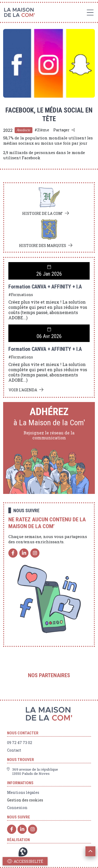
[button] (90, 851)
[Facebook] (13, 553)
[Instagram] (35, 553)
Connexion (17, 808)
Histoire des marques (43, 246)
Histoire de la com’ (42, 213)
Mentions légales (23, 793)
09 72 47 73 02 (20, 743)
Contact (14, 750)
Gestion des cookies (25, 800)
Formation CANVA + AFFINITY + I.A (45, 287)
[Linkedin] (24, 553)
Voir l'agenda (23, 390)
